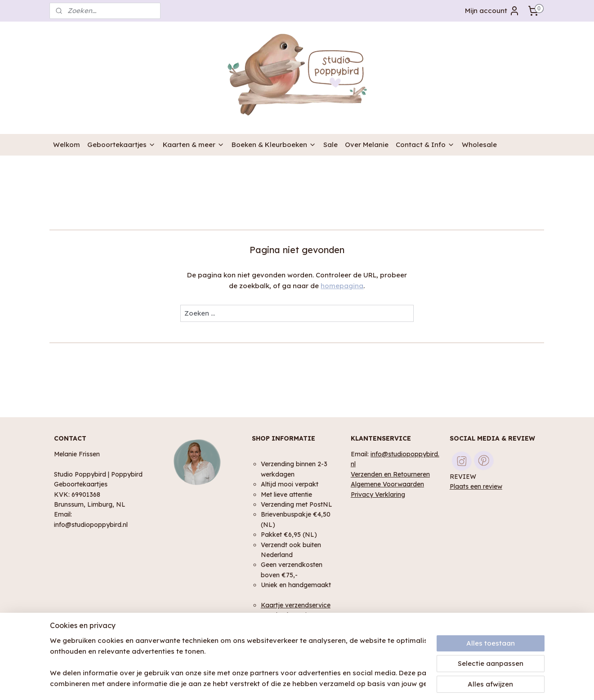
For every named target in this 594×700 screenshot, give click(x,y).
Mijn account (492, 11)
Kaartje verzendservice (296, 605)
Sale (330, 145)
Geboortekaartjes (121, 145)
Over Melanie (367, 145)
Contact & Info (425, 145)
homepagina (342, 286)
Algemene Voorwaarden (387, 484)
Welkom (67, 145)
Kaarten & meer (194, 145)
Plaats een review (476, 486)
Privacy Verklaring (378, 494)
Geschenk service (287, 615)
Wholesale (479, 145)
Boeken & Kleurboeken (274, 145)
